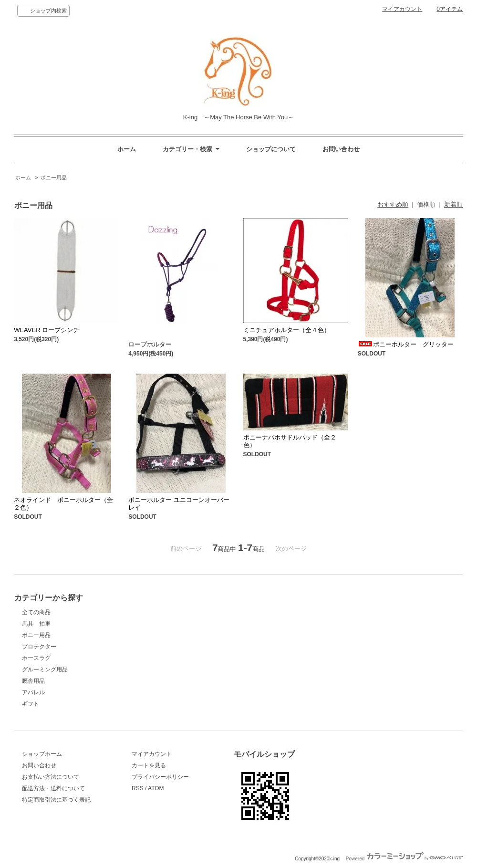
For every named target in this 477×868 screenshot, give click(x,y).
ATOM (156, 788)
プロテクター (39, 647)
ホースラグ (36, 658)
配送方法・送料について (53, 788)
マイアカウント (402, 9)
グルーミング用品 (45, 669)
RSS (138, 788)
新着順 (453, 204)
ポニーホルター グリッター (406, 344)
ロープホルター (150, 344)
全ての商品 (36, 612)
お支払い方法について (51, 777)
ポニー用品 (54, 178)
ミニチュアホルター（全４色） (287, 330)
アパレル (33, 692)
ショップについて (271, 149)
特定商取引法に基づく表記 (56, 800)
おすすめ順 (393, 204)
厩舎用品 (33, 681)
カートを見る (149, 765)
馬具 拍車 (36, 624)
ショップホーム (42, 754)
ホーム (127, 149)
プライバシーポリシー (160, 777)
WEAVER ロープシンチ (47, 330)
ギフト (31, 704)
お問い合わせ (341, 149)
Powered (404, 859)
